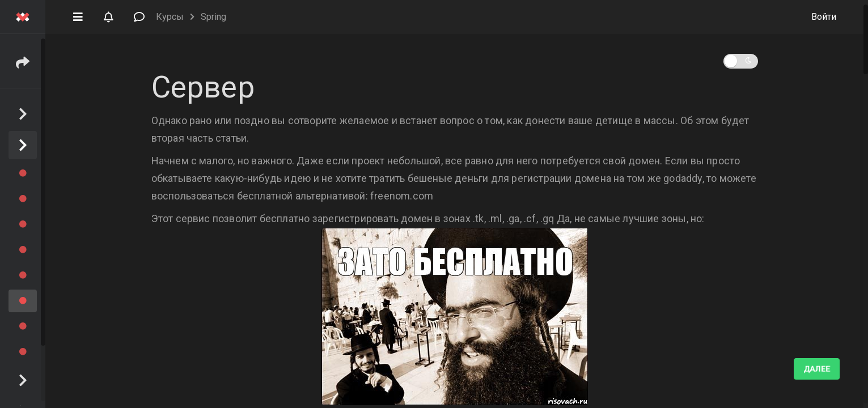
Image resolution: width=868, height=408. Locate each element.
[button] (78, 16)
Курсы (170, 17)
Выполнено (805, 369)
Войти (824, 17)
